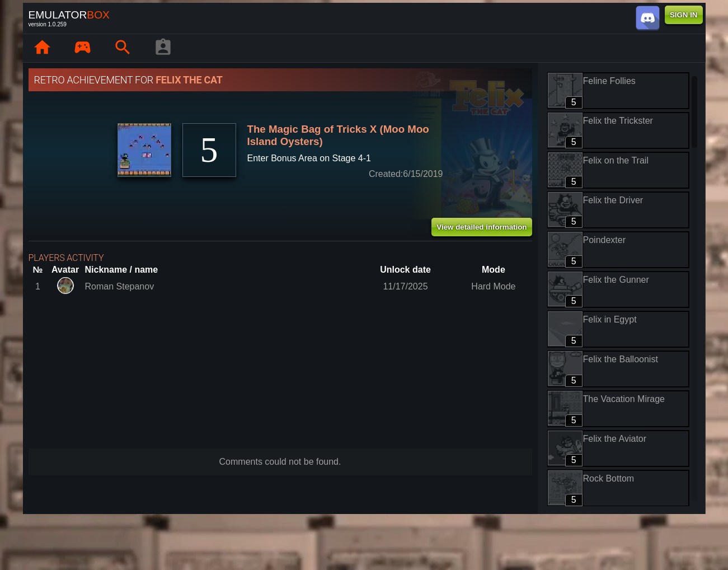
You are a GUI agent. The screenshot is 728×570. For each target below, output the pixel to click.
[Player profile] (163, 48)
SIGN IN (684, 15)
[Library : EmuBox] (83, 48)
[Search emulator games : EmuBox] (123, 48)
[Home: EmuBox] (43, 48)
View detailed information (482, 227)
